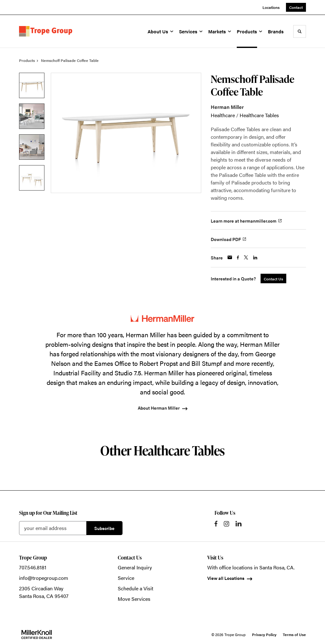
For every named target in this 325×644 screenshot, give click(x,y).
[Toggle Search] (300, 31)
